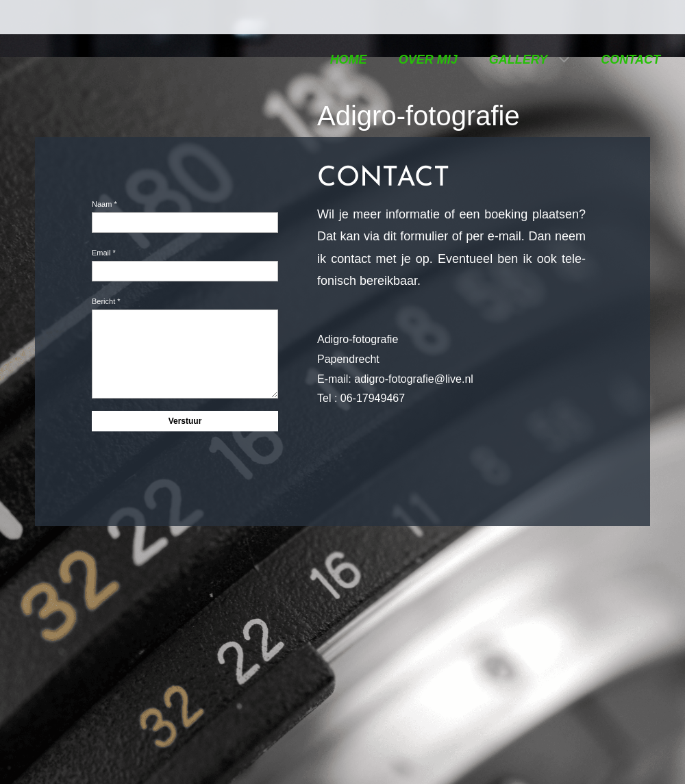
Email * (104, 253)
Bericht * (106, 301)
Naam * (104, 204)
